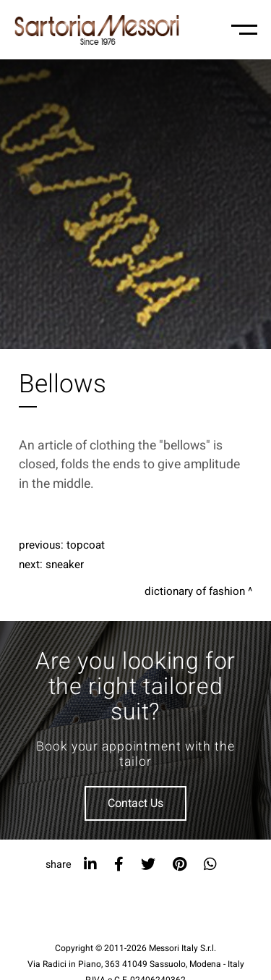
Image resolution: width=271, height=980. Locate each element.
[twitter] (148, 865)
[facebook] (119, 865)
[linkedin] (90, 865)
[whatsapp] (210, 865)
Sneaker (65, 565)
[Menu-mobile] (244, 30)
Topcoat (86, 545)
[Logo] (97, 30)
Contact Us (135, 803)
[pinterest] (180, 865)
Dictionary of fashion (195, 591)
